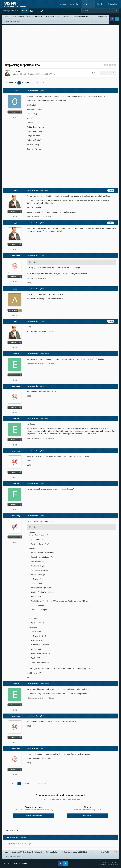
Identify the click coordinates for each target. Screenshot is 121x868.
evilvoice (16, 354)
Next (27, 83)
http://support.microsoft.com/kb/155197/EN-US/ (45, 294)
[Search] (92, 11)
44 (15, 117)
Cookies (24, 863)
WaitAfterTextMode (34, 207)
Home (64, 4)
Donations (113, 4)
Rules (101, 4)
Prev (11, 83)
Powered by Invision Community (109, 864)
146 (15, 217)
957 (15, 380)
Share (94, 73)
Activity (75, 4)
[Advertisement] (60, 42)
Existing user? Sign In (11, 11)
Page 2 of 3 (41, 83)
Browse (89, 4)
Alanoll (16, 289)
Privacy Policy (6, 863)
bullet (18, 72)
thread (107, 228)
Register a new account (34, 816)
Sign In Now (87, 816)
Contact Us (16, 863)
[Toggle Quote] (30, 262)
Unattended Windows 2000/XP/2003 (42, 74)
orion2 (16, 91)
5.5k (15, 315)
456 (15, 282)
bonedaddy (16, 255)
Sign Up (25, 11)
